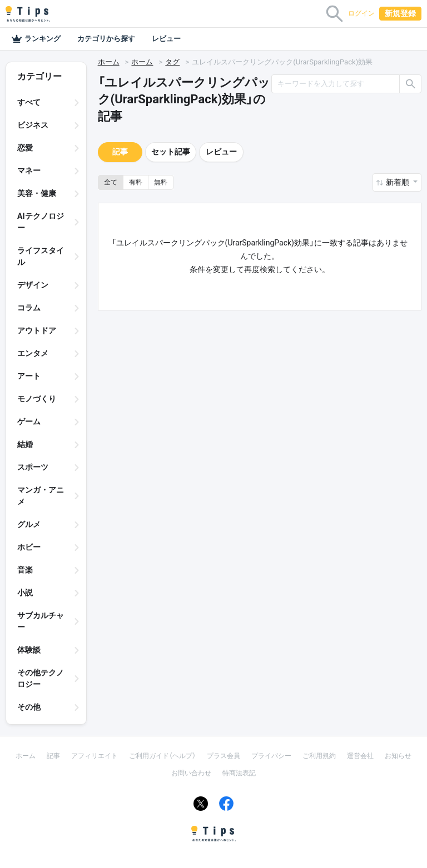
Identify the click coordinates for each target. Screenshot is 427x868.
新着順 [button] (398, 182)
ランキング (36, 39)
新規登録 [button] (400, 13)
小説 (25, 593)
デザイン (33, 285)
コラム (29, 308)
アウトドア (37, 330)
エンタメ (33, 353)
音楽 (25, 570)
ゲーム (29, 422)
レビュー (166, 39)
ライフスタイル (41, 256)
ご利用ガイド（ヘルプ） (162, 756)
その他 (29, 707)
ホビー (29, 547)
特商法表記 (239, 773)
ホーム (109, 62)
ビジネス (33, 125)
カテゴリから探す (106, 39)
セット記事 (171, 152)
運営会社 (360, 756)
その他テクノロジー (41, 678)
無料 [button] (161, 182)
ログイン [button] (361, 13)
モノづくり (37, 399)
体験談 (29, 650)
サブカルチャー (41, 621)
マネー (29, 170)
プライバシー (271, 756)
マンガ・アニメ (41, 496)
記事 (120, 152)
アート (29, 376)
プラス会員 (224, 756)
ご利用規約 (319, 756)
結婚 (25, 444)
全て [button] (111, 182)
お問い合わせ (191, 773)
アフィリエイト (95, 756)
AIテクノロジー (41, 222)
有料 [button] (136, 182)
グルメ (29, 524)
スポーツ (33, 467)
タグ (172, 62)
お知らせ (398, 756)
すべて (29, 102)
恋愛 (25, 148)
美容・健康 (37, 193)
